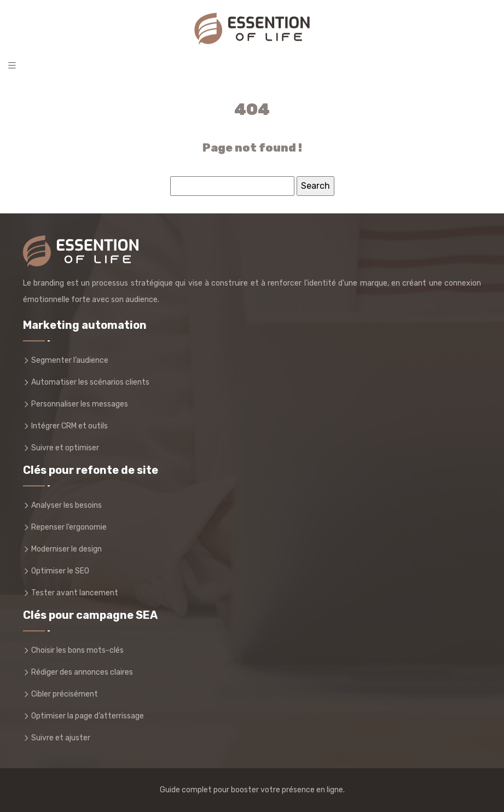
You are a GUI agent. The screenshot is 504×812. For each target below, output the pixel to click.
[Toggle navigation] (12, 65)
